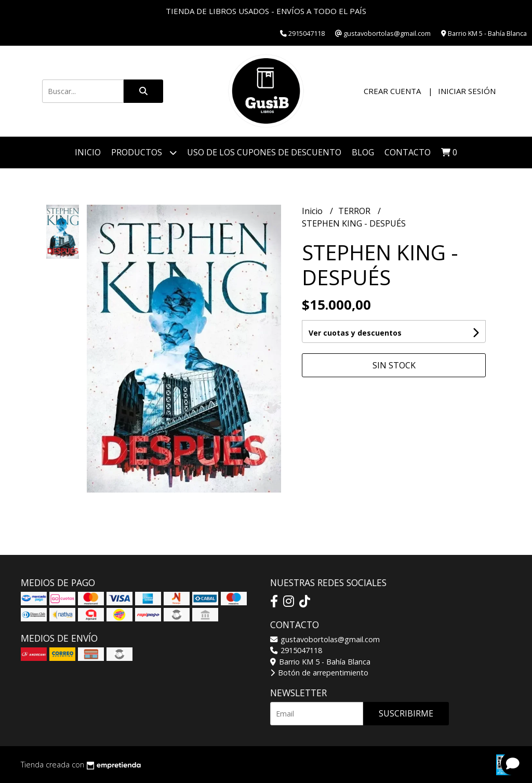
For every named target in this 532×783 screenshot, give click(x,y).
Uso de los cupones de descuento (264, 152)
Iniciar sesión (467, 91)
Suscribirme (406, 713)
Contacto (408, 152)
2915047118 (296, 650)
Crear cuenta (392, 91)
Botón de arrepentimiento (319, 673)
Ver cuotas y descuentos (355, 333)
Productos (144, 152)
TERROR (355, 211)
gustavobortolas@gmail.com (325, 639)
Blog (363, 152)
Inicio (88, 152)
